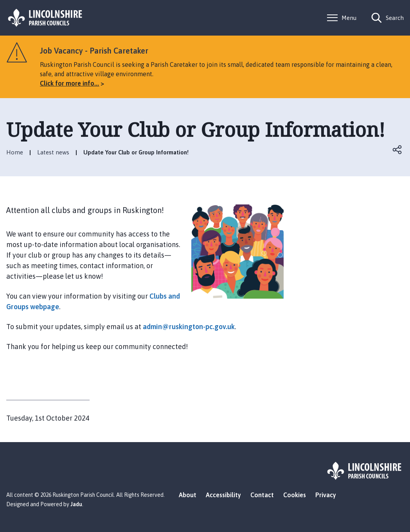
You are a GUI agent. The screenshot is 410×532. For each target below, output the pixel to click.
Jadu (76, 504)
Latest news (53, 152)
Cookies (295, 495)
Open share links (397, 150)
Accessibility (223, 495)
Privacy (326, 495)
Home (15, 152)
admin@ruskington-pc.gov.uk (189, 327)
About (188, 495)
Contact (262, 495)
